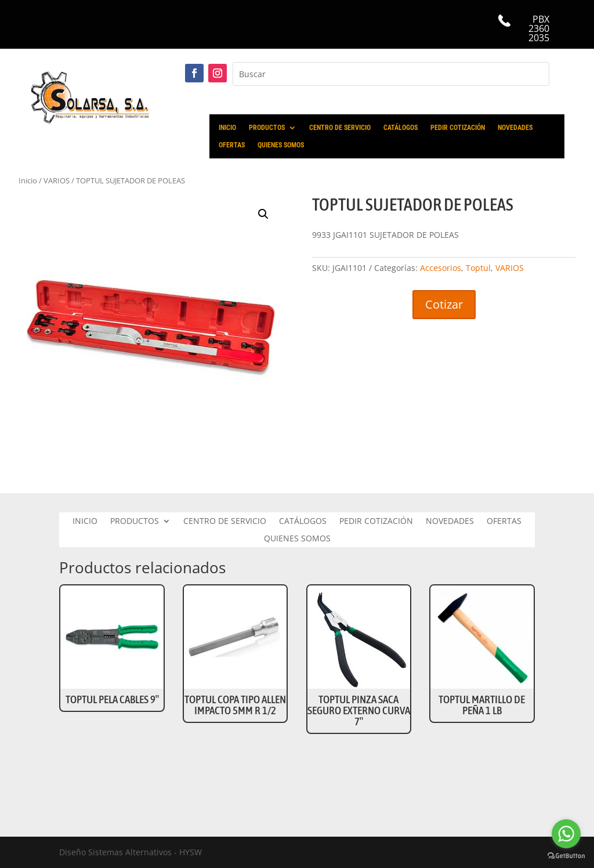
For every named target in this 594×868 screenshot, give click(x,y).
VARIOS (510, 268)
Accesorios (441, 268)
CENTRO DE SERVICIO (340, 128)
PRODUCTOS (267, 128)
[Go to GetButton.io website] (566, 856)
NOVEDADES (515, 128)
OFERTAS (232, 145)
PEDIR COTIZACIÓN (458, 128)
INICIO (227, 128)
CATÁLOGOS (401, 128)
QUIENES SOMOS (281, 145)
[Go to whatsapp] (566, 834)
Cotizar (444, 304)
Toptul (478, 268)
